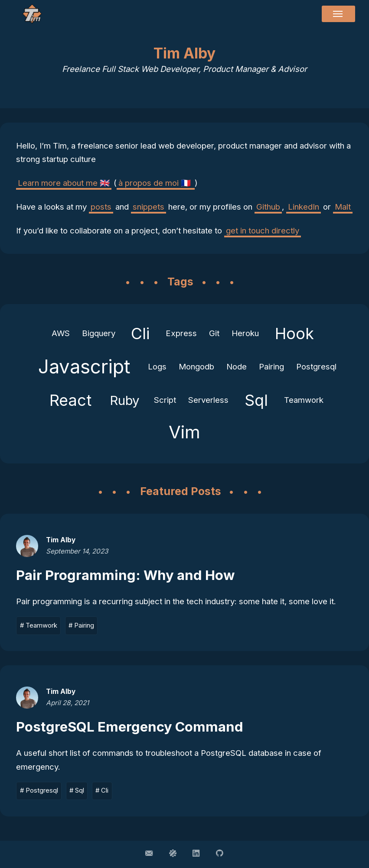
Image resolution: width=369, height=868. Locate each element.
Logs (157, 367)
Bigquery (99, 333)
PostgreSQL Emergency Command (130, 727)
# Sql (77, 790)
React (70, 400)
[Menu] (338, 14)
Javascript (84, 367)
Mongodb (196, 367)
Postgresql (316, 367)
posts (101, 207)
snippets (149, 207)
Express (181, 333)
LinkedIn (304, 207)
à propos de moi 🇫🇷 (156, 183)
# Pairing (81, 625)
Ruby (125, 400)
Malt (343, 207)
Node (237, 367)
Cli (140, 334)
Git (214, 333)
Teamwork (304, 400)
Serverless (208, 400)
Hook (294, 334)
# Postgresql (39, 790)
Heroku (245, 333)
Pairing (271, 367)
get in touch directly (263, 231)
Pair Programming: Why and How (125, 575)
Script (165, 400)
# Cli (102, 790)
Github (268, 207)
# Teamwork (39, 625)
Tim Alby (61, 540)
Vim (184, 432)
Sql (256, 400)
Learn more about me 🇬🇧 (64, 183)
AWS (61, 333)
